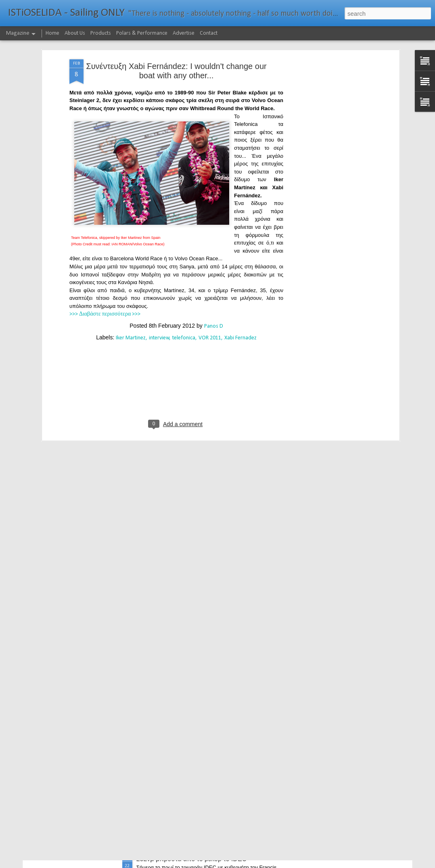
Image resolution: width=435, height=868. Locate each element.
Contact (209, 33)
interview (159, 277)
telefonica (184, 277)
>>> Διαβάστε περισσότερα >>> (105, 254)
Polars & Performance (142, 33)
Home (52, 33)
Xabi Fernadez (241, 277)
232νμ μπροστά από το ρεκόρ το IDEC (192, 859)
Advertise (184, 33)
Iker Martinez (131, 277)
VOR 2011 (210, 277)
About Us (75, 33)
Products (101, 33)
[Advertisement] (328, 126)
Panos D (214, 266)
